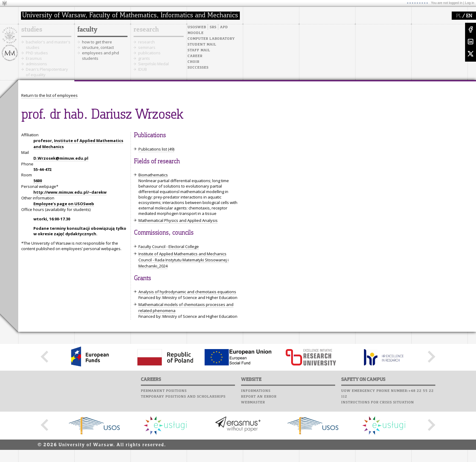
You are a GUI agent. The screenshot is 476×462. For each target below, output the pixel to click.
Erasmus (34, 58)
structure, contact (98, 47)
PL (459, 16)
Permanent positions (164, 391)
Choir (194, 62)
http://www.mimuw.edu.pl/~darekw (70, 192)
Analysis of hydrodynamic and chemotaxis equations (187, 292)
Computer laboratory (211, 39)
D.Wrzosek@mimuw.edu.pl (61, 158)
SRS (213, 27)
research (146, 30)
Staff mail (199, 50)
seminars (147, 47)
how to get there (97, 42)
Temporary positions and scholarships (183, 397)
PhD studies (37, 53)
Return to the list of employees (49, 95)
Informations (256, 391)
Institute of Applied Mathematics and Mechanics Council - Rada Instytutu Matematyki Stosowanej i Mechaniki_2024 (184, 260)
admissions (36, 64)
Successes (198, 68)
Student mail (202, 45)
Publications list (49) (156, 149)
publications (149, 53)
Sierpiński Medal (153, 64)
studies (32, 30)
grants (144, 58)
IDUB (143, 69)
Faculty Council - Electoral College (169, 246)
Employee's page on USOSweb (64, 204)
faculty (87, 30)
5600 (38, 181)
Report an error (259, 397)
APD (224, 27)
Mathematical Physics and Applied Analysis (178, 220)
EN (469, 16)
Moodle (196, 33)
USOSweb (197, 27)
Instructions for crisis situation (378, 403)
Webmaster (253, 403)
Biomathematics (153, 175)
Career (195, 56)
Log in (470, 3)
